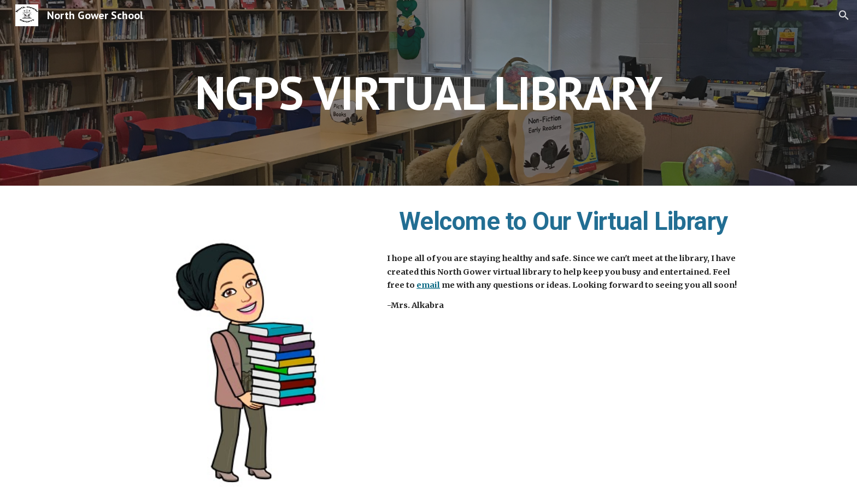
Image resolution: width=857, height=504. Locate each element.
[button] (844, 15)
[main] (428, 93)
